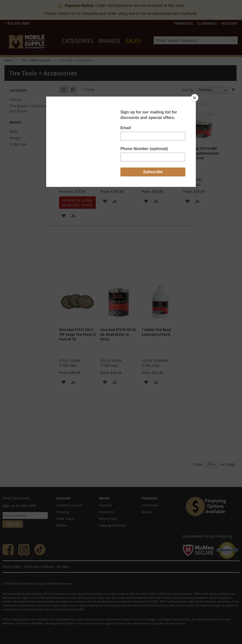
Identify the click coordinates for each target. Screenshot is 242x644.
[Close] (195, 98)
